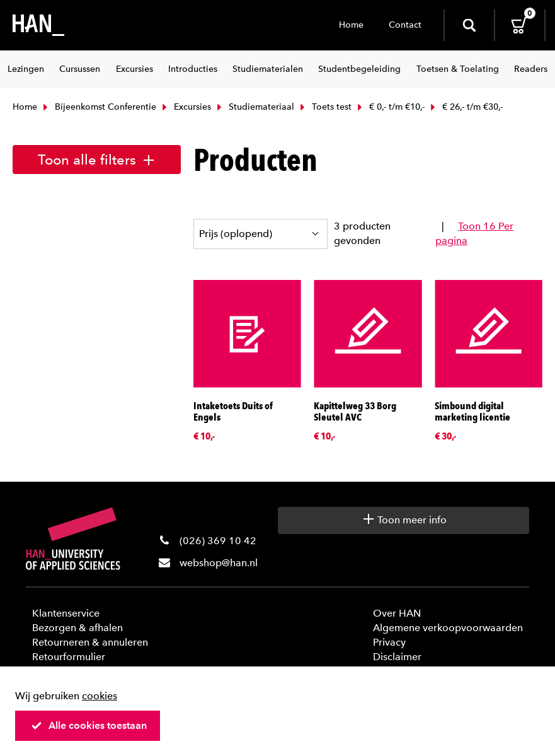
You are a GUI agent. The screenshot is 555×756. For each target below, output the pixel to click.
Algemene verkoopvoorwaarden (448, 628)
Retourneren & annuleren (90, 642)
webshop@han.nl (219, 563)
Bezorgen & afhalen (77, 628)
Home (351, 25)
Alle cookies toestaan (89, 725)
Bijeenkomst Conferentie (98, 107)
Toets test (324, 107)
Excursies (185, 107)
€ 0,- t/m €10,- (390, 107)
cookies (100, 696)
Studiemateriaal (254, 107)
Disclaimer (397, 657)
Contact (405, 25)
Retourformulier (69, 657)
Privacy (389, 642)
